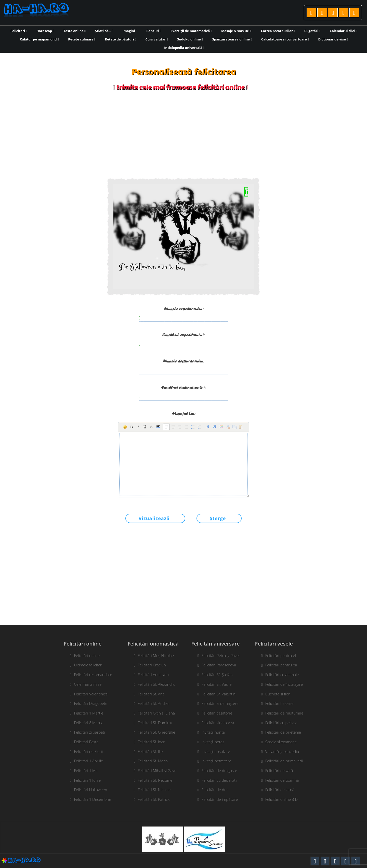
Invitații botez (213, 742)
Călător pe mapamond (39, 39)
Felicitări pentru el (280, 655)
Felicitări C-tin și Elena (156, 713)
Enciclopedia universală (184, 48)
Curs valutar (157, 39)
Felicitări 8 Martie (89, 723)
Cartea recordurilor (278, 31)
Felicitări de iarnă (280, 790)
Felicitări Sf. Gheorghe (156, 732)
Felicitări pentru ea (281, 665)
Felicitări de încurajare (284, 684)
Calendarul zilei (344, 31)
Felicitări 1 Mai (86, 771)
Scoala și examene (281, 742)
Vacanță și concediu (282, 751)
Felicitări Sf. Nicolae (154, 790)
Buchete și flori (278, 694)
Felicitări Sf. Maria (153, 761)
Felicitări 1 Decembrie (92, 799)
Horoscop (45, 31)
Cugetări (312, 31)
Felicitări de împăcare (220, 799)
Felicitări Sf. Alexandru (156, 684)
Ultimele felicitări (88, 665)
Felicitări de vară (279, 771)
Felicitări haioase (279, 703)
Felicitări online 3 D (281, 799)
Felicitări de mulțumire (284, 713)
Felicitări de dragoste (219, 771)
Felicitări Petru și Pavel (220, 655)
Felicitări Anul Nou (153, 675)
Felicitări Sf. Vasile (216, 684)
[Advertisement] (183, 134)
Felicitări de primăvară (284, 761)
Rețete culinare (82, 39)
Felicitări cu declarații (219, 780)
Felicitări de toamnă (282, 780)
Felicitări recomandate (93, 675)
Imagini (130, 31)
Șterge (218, 518)
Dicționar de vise (333, 39)
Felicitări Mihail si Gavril (158, 771)
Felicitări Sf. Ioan (152, 742)
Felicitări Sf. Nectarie (155, 780)
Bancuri (154, 31)
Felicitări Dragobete (91, 703)
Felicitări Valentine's (91, 694)
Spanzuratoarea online (232, 39)
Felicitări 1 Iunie (87, 780)
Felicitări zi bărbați (89, 732)
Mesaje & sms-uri (236, 31)
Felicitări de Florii (88, 751)
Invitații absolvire (216, 751)
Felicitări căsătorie (217, 713)
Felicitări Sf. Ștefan (217, 675)
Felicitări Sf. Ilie (150, 751)
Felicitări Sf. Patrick (154, 799)
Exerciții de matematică (191, 31)
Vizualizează (154, 518)
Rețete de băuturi (120, 39)
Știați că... (104, 31)
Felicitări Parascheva (219, 665)
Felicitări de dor (215, 790)
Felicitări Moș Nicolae (156, 655)
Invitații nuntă (213, 732)
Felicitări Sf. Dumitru (155, 723)
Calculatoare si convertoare (285, 39)
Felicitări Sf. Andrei (153, 703)
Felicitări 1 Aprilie (88, 761)
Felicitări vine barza (218, 723)
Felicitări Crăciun (152, 665)
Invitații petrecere (216, 761)
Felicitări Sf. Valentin (218, 694)
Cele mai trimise (88, 684)
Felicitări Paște (86, 742)
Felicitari (19, 31)
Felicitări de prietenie (283, 732)
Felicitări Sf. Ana (151, 694)
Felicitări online (87, 655)
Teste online (75, 31)
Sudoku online (190, 39)
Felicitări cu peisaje (281, 723)
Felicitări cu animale (282, 675)
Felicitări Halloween (90, 790)
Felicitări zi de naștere (220, 703)
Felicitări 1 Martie (89, 713)
